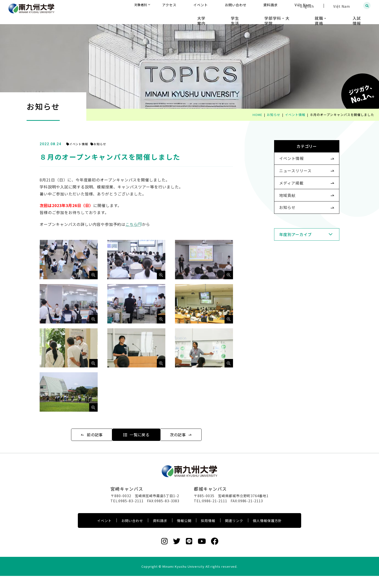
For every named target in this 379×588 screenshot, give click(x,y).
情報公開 (184, 533)
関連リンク (234, 533)
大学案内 (235, 17)
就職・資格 (332, 17)
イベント (104, 533)
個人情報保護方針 (267, 533)
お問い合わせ (132, 533)
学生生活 (261, 17)
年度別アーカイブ (288, 253)
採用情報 (208, 533)
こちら (141, 224)
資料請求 (160, 533)
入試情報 (361, 17)
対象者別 (189, 6)
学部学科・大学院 (296, 17)
